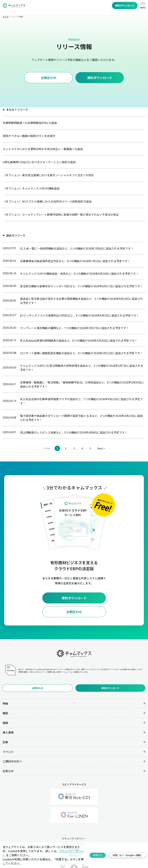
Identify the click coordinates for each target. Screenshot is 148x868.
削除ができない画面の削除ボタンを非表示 (29, 136)
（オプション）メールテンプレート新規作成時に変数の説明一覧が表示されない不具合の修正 (61, 214)
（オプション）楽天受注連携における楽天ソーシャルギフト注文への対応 (48, 175)
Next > (101, 448)
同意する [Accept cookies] (98, 855)
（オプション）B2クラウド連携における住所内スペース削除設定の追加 (47, 201)
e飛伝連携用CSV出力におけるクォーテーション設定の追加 (39, 162)
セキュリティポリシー (74, 838)
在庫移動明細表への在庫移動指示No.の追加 (30, 123)
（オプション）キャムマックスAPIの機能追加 (31, 188)
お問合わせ (49, 78)
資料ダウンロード (125, 6)
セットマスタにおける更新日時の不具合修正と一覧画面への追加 (43, 149)
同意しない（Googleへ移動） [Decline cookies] (128, 855)
